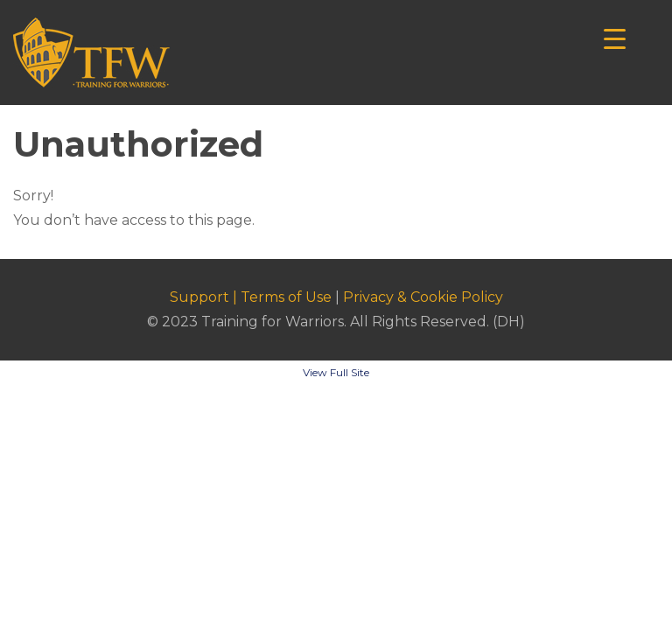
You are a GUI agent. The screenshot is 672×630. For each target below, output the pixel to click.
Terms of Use (286, 297)
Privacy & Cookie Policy (423, 297)
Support (199, 297)
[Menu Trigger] (615, 37)
